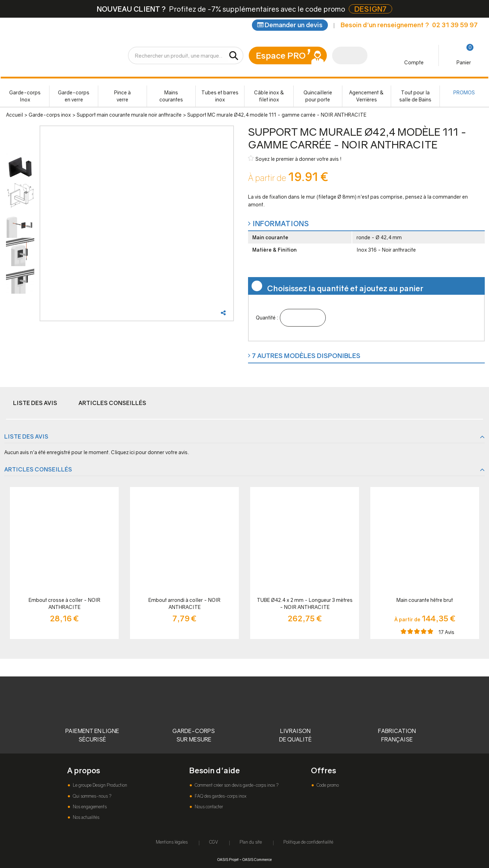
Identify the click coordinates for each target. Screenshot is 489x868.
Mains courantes (171, 96)
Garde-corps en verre (74, 96)
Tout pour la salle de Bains (415, 96)
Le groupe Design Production (99, 785)
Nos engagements (89, 807)
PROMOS (464, 92)
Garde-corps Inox (25, 96)
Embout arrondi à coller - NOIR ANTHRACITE (184, 603)
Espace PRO (281, 55)
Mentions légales (172, 842)
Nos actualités (86, 817)
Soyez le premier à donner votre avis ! (295, 159)
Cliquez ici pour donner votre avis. (150, 452)
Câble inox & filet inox (269, 96)
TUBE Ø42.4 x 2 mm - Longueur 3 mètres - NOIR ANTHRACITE (305, 603)
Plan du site (251, 842)
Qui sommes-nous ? (92, 796)
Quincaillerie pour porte (318, 96)
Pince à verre (122, 96)
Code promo (327, 785)
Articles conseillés (112, 403)
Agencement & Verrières (366, 96)
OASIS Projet (228, 859)
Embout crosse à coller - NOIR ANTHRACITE (64, 603)
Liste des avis (35, 403)
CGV (214, 842)
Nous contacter (208, 807)
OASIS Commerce (257, 859)
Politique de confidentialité (308, 842)
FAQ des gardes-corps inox (220, 796)
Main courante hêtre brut (425, 600)
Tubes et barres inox (220, 96)
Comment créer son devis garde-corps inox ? (236, 785)
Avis (446, 632)
